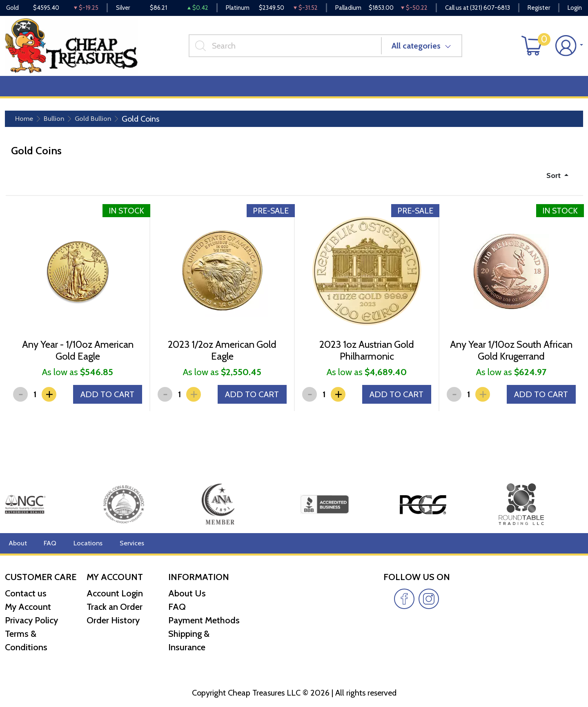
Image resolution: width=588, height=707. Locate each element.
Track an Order (115, 607)
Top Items (170, 90)
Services (126, 543)
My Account (28, 607)
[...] (288, 49)
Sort (553, 180)
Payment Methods (204, 620)
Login (575, 8)
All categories (419, 49)
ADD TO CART (105, 409)
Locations (85, 543)
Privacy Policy (31, 620)
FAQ (48, 543)
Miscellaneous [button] (225, 90)
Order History (113, 620)
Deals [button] (127, 90)
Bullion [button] (22, 90)
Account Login (115, 593)
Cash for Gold (561, 90)
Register (539, 8)
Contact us (26, 593)
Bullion (59, 123)
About (17, 543)
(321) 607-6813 (490, 8)
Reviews (278, 90)
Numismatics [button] (75, 90)
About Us (187, 593)
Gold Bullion (103, 123)
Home (26, 123)
